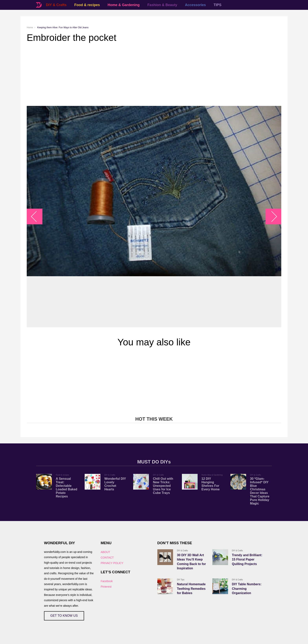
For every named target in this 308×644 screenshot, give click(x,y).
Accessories (195, 5)
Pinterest (106, 587)
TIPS (217, 5)
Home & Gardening (124, 5)
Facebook (107, 581)
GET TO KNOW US (64, 616)
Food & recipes (87, 5)
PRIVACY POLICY (112, 563)
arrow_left (37, 217)
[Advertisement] (145, 74)
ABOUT (105, 552)
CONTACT (107, 558)
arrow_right (272, 217)
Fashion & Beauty (162, 5)
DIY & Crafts (56, 5)
